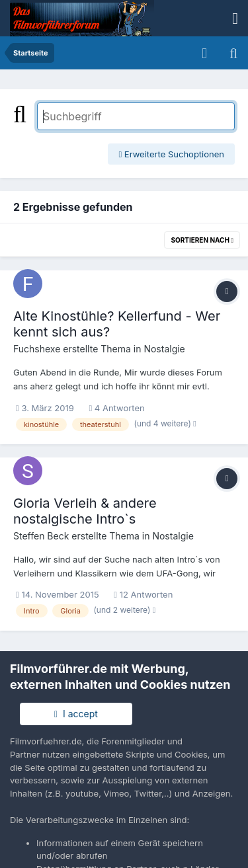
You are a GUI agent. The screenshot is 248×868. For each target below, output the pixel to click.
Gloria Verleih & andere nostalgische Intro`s (85, 511)
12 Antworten (143, 594)
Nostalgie (164, 349)
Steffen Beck (41, 536)
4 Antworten (116, 408)
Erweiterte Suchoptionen (171, 154)
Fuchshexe (37, 349)
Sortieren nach (202, 240)
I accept (76, 714)
